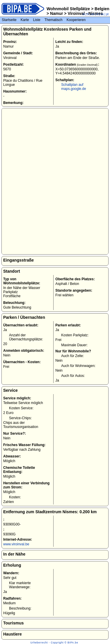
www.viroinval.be (16, 544)
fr (88, 14)
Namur (56, 13)
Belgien (101, 9)
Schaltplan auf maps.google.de (73, 87)
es (102, 14)
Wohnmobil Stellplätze (68, 9)
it (98, 14)
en (93, 14)
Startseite (9, 20)
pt (107, 14)
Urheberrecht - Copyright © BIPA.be (54, 643)
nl (84, 14)
